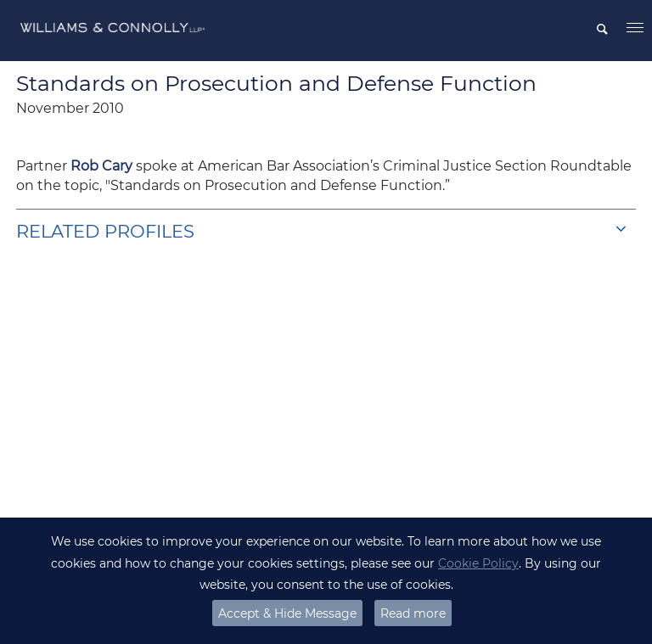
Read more (413, 613)
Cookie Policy (478, 563)
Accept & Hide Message (287, 613)
